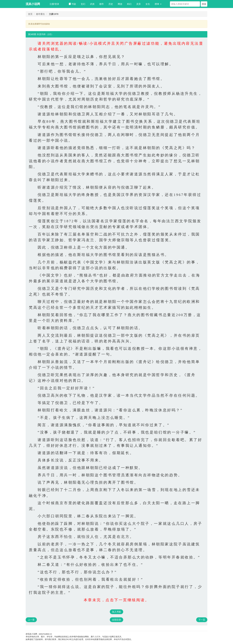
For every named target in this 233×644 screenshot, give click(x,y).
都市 (102, 4)
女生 (148, 4)
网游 (120, 4)
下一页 (202, 620)
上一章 (31, 620)
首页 (30, 14)
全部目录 (116, 620)
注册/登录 (54, 4)
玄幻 (83, 4)
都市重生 (40, 14)
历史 (111, 4)
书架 (72, 4)
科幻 (129, 4)
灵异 (138, 4)
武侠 (92, 4)
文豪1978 (54, 14)
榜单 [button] (158, 4)
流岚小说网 (33, 4)
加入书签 (116, 612)
